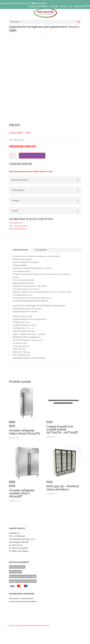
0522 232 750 (17, 223)
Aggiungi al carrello (32, 156)
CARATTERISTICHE (20, 250)
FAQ (70, 6)
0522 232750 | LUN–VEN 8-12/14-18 (16, 3)
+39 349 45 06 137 (21, 226)
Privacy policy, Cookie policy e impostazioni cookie (29, 625)
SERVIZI (63, 6)
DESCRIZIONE (41, 250)
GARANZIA (78, 6)
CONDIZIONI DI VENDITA (38, 6)
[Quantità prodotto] (13, 156)
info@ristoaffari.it (20, 229)
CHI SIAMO (54, 6)
